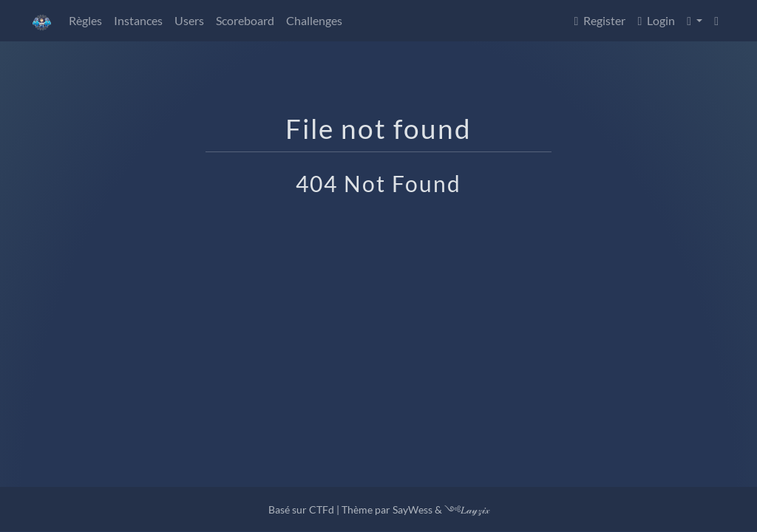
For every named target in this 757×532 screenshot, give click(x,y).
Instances (138, 20)
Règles (85, 20)
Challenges (314, 20)
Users (189, 20)
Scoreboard (245, 20)
